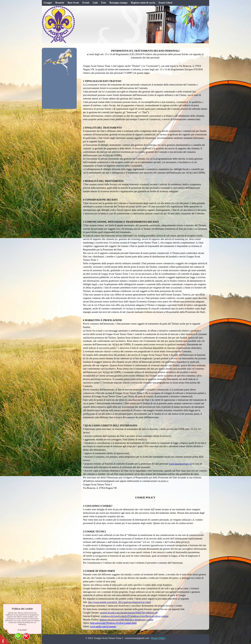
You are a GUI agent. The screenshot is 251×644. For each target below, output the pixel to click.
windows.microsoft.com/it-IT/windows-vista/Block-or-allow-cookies (135, 616)
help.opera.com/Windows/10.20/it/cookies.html (113, 623)
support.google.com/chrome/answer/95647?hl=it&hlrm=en (129, 613)
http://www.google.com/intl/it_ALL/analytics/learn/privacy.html (119, 602)
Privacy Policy (158, 638)
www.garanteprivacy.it (180, 464)
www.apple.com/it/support (103, 626)
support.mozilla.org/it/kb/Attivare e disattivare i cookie (127, 620)
